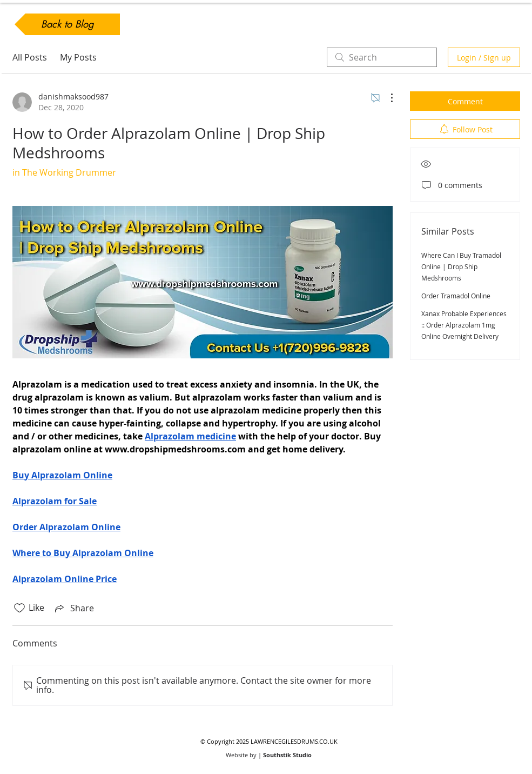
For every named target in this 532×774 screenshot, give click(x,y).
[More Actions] (386, 98)
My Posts (78, 57)
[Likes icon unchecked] (19, 608)
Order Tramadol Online (456, 296)
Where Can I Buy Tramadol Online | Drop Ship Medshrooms (461, 266)
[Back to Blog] (67, 24)
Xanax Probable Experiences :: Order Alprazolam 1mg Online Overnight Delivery (464, 325)
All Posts (30, 57)
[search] (382, 57)
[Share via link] (73, 608)
